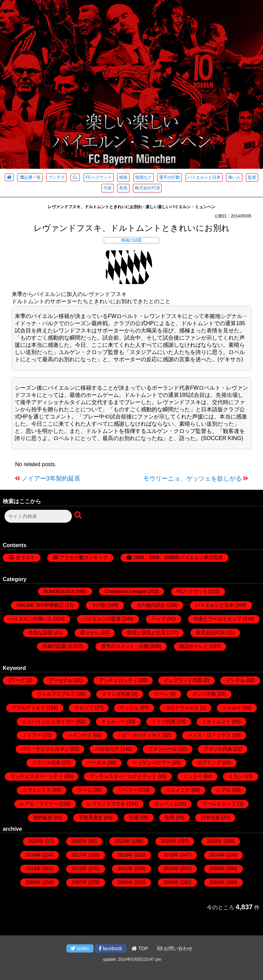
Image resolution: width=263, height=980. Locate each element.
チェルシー (113, 721)
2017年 (79, 855)
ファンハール (163, 749)
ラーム (85, 790)
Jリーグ (17, 680)
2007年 (79, 882)
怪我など (143, 177)
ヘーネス (97, 763)
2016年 (125, 855)
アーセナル (61, 680)
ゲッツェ (129, 708)
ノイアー (32, 735)
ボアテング (209, 763)
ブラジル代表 (218, 749)
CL (75, 177)
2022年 (79, 841)
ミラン (236, 776)
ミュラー (192, 776)
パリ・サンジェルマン (45, 749)
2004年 (217, 882)
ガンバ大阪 (204, 694)
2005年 (171, 882)
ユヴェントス (37, 790)
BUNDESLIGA (59, 591)
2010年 (171, 869)
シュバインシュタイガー (49, 721)
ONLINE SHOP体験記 (40, 605)
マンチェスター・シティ (37, 776)
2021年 (122, 841)
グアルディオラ (28, 708)
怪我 (170, 817)
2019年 (215, 841)
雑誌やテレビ (194, 646)
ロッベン (164, 804)
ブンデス (57, 177)
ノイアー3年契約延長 (51, 479)
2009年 (217, 869)
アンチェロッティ (118, 680)
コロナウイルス (182, 708)
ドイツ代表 (164, 721)
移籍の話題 (131, 240)
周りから (90, 633)
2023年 (36, 841)
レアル (224, 790)
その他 (99, 605)
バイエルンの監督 (102, 619)
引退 (134, 817)
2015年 (171, 855)
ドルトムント (216, 721)
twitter (80, 948)
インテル (235, 680)
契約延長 (43, 817)
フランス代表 (46, 763)
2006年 (125, 882)
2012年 (79, 869)
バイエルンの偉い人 (30, 619)
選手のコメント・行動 (125, 646)
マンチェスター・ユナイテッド (123, 776)
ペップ (159, 619)
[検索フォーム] (38, 516)
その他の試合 (151, 605)
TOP (140, 948)
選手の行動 (170, 177)
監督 (252, 177)
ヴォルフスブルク (56, 694)
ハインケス (80, 735)
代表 (108, 188)
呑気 (123, 188)
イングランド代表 (183, 680)
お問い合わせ (175, 948)
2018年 (33, 855)
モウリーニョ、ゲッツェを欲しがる (192, 479)
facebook (111, 948)
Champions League (125, 591)
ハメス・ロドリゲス (209, 735)
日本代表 (210, 817)
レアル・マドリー (39, 804)
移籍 (123, 177)
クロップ (84, 708)
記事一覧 (30, 177)
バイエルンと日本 (204, 177)
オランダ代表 (116, 694)
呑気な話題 (40, 633)
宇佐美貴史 (91, 817)
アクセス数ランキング (84, 557)
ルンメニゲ (178, 790)
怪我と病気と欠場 (146, 633)
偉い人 (234, 177)
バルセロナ (107, 749)
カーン (161, 694)
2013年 (33, 869)
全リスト (25, 557)
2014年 (217, 855)
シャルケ (232, 708)
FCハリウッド (99, 177)
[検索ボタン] (79, 516)
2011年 (125, 869)
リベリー (128, 790)
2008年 (33, 882)
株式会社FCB (147, 188)
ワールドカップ (219, 804)
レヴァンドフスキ (106, 804)
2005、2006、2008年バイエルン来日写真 (178, 557)
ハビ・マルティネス (140, 735)
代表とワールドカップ (217, 619)
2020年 (169, 841)
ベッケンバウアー (152, 763)
